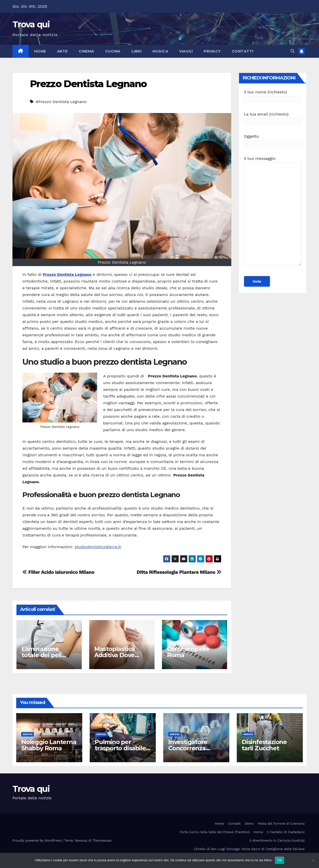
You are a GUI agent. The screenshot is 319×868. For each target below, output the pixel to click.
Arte (62, 51)
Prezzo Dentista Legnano (88, 84)
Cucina (113, 51)
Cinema (86, 51)
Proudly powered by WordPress (38, 840)
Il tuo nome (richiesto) (273, 96)
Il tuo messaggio (273, 213)
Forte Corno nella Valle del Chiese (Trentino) (215, 832)
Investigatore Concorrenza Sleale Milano (188, 748)
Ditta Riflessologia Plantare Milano (179, 572)
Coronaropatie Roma (188, 652)
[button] (293, 51)
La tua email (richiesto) (273, 118)
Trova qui (31, 24)
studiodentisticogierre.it (98, 547)
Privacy (212, 51)
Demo (249, 824)
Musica (160, 51)
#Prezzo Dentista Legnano (61, 102)
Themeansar (102, 840)
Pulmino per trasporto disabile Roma (120, 748)
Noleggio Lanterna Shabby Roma (49, 745)
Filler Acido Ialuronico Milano (58, 572)
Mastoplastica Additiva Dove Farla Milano (114, 655)
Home (40, 51)
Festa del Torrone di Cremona (281, 824)
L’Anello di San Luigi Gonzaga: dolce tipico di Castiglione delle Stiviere (249, 849)
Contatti (243, 51)
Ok (279, 860)
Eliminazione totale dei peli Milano (41, 655)
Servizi (28, 734)
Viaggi (186, 51)
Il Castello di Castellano (286, 832)
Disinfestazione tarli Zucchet (264, 745)
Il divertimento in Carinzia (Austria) (277, 840)
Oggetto (273, 140)
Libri (137, 51)
